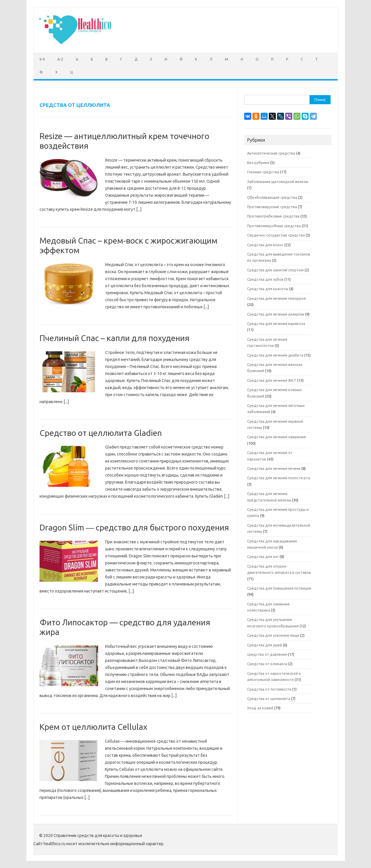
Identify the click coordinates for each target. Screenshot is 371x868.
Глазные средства (263, 172)
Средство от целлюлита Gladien (101, 433)
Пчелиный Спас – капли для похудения (114, 338)
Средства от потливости (269, 689)
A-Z (60, 59)
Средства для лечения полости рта (279, 478)
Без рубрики (258, 162)
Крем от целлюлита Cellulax (93, 727)
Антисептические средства (271, 153)
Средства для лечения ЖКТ (272, 380)
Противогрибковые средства (273, 216)
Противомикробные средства (274, 226)
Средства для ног (263, 557)
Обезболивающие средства (272, 197)
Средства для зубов (265, 279)
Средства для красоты (268, 289)
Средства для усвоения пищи (273, 635)
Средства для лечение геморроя (276, 298)
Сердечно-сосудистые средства (276, 235)
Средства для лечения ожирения (276, 437)
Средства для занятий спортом (275, 270)
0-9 (42, 59)
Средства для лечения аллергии (276, 314)
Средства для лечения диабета (275, 355)
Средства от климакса (267, 664)
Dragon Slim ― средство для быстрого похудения (134, 527)
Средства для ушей (265, 645)
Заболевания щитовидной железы (278, 182)
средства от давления (267, 654)
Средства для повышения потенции (279, 588)
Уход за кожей (260, 708)
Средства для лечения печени (274, 468)
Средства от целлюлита (269, 698)
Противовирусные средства (272, 207)
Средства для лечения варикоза (276, 323)
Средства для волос (265, 245)
